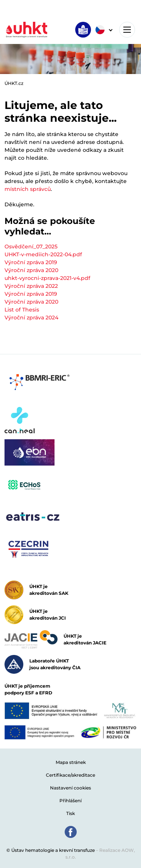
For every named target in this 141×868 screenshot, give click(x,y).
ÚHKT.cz (14, 83)
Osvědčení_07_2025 (31, 246)
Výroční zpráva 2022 (31, 286)
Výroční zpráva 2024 (31, 318)
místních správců (28, 189)
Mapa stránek (71, 762)
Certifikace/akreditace (70, 775)
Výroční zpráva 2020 (31, 270)
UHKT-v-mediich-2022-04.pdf (43, 254)
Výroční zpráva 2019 (31, 262)
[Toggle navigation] (127, 30)
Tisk (70, 813)
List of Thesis (22, 310)
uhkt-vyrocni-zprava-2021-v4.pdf (47, 278)
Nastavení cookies (70, 788)
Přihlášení (70, 801)
